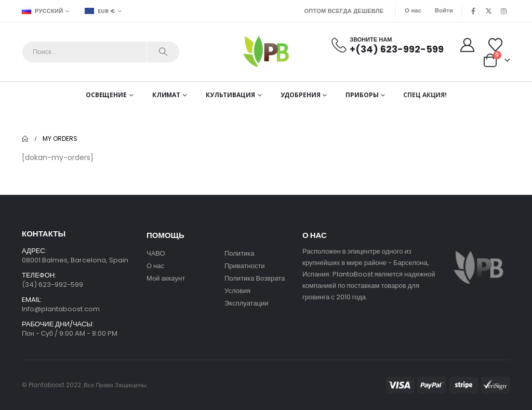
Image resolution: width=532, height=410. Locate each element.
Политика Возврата (255, 278)
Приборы (362, 95)
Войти (444, 10)
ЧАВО (156, 253)
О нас (413, 10)
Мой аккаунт (167, 278)
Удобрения (301, 95)
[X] (488, 11)
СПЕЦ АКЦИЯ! (425, 95)
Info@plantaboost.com (61, 309)
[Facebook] (473, 11)
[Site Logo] (266, 52)
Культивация (230, 95)
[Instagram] (503, 11)
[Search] (163, 52)
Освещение (106, 95)
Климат (166, 95)
